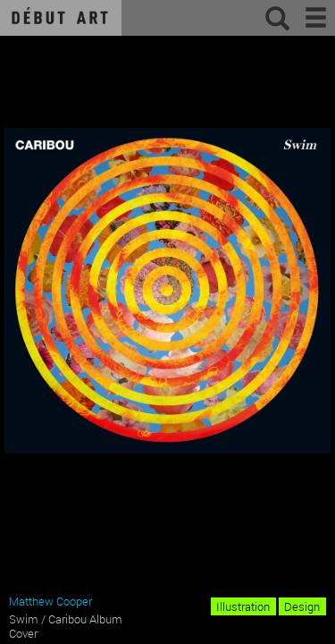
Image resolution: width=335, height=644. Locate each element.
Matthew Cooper (50, 601)
